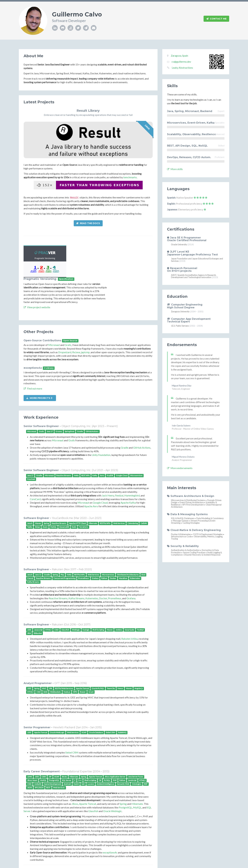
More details (38, 839)
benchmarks (130, 177)
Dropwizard (65, 320)
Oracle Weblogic (112, 779)
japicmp (85, 320)
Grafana (131, 566)
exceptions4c (33, 336)
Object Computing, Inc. (76, 394)
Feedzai (119, 463)
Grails (68, 313)
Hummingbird (132, 463)
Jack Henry (108, 463)
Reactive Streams (58, 566)
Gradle (125, 416)
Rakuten (57, 537)
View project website (81, 275)
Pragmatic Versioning (85, 247)
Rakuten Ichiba (129, 607)
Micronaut (54, 313)
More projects (39, 366)
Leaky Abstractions (182, 68)
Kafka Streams (76, 566)
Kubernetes (92, 566)
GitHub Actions (142, 416)
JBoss (75, 772)
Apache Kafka (128, 471)
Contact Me (216, 19)
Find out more (33, 356)
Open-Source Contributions (42, 308)
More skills (175, 169)
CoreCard (35, 467)
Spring (123, 772)
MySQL (137, 775)
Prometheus (115, 566)
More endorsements (180, 468)
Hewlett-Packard (64, 695)
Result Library (88, 111)
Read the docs (88, 223)
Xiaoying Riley (127, 864)
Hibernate (137, 772)
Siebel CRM (72, 720)
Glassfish (93, 779)
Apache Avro (91, 474)
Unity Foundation (101, 423)
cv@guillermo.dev (181, 62)
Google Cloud (100, 471)
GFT (57, 651)
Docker (103, 566)
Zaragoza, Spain (179, 56)
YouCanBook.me (62, 486)
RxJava (76, 320)
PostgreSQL (125, 775)
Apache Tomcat (88, 772)
